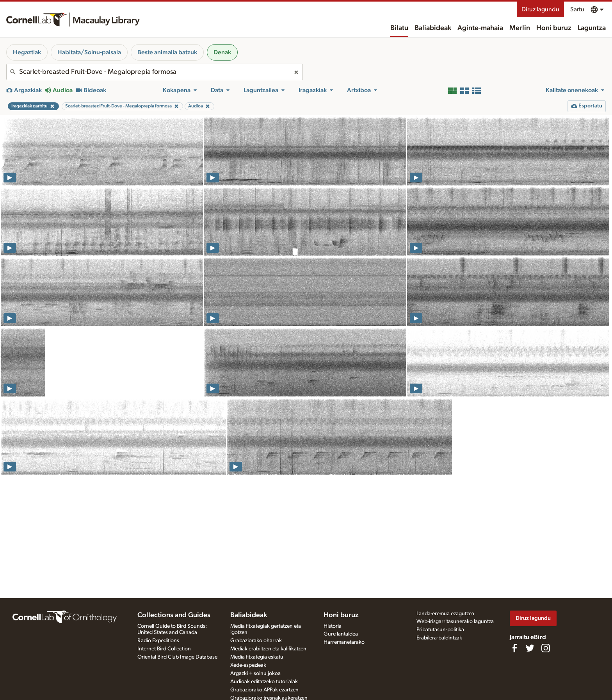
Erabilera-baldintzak (439, 638)
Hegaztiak (27, 52)
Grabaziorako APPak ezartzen (264, 690)
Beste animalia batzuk (167, 52)
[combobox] (155, 72)
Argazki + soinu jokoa (255, 673)
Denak (222, 52)
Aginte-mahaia (480, 28)
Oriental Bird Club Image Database (177, 657)
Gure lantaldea (341, 634)
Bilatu (399, 28)
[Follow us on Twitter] (530, 648)
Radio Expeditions (158, 641)
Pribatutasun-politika (440, 630)
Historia (333, 626)
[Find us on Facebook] (514, 648)
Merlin (520, 28)
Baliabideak (433, 28)
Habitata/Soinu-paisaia (89, 52)
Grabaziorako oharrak (256, 641)
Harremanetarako (344, 642)
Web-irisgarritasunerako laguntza (455, 621)
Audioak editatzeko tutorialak (264, 682)
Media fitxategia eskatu (257, 657)
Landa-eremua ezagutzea (445, 614)
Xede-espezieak (248, 665)
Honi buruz (554, 28)
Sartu (577, 9)
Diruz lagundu (540, 9)
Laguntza (592, 28)
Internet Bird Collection (164, 649)
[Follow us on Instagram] (546, 648)
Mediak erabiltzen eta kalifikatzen (268, 649)
